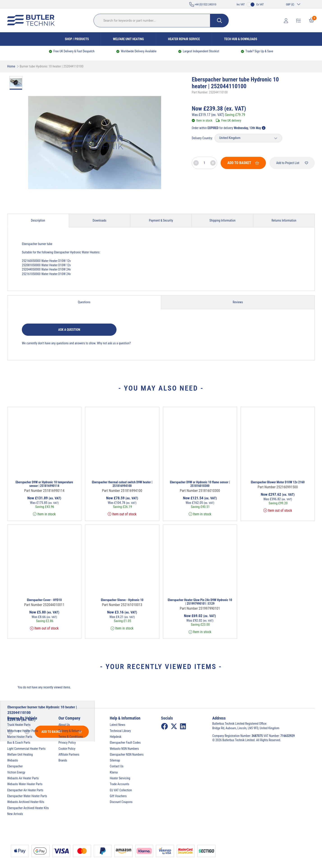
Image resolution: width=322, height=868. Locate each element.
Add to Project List (292, 163)
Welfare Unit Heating (128, 39)
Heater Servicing (120, 778)
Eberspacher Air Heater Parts (25, 790)
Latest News (118, 725)
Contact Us (117, 766)
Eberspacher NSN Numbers (127, 755)
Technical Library (120, 731)
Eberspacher (15, 766)
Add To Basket (243, 163)
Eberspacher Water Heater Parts (27, 796)
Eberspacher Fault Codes (125, 743)
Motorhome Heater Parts (23, 731)
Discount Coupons (121, 802)
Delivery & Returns (70, 731)
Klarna (114, 772)
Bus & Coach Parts (19, 743)
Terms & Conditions (71, 737)
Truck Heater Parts (19, 725)
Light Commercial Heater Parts (26, 749)
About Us (64, 725)
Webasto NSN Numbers (124, 749)
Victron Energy (16, 772)
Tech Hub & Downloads (241, 39)
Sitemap (115, 760)
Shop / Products (77, 39)
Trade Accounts (119, 784)
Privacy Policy (67, 743)
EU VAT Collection (121, 790)
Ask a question (69, 330)
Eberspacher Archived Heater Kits (28, 808)
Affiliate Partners (69, 755)
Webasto (13, 760)
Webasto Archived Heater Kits (26, 802)
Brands (63, 760)
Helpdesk (116, 737)
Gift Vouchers (118, 796)
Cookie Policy (67, 749)
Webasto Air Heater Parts (23, 778)
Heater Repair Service (184, 39)
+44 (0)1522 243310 (203, 4)
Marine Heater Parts (20, 737)
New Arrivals (15, 814)
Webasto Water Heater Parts (25, 784)
